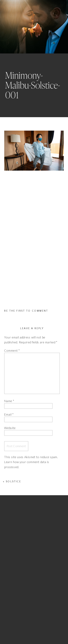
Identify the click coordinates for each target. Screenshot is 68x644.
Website (10, 428)
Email (9, 414)
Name (9, 401)
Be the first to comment (26, 311)
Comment (12, 351)
